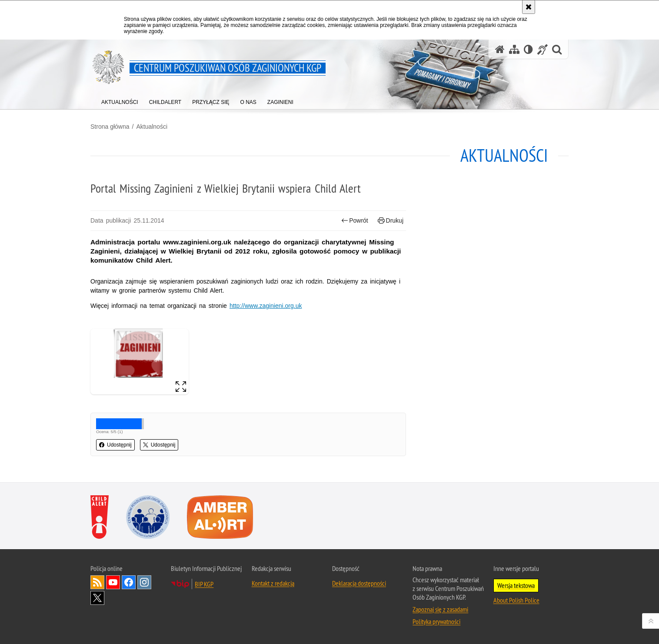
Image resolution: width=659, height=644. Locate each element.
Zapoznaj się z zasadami (440, 609)
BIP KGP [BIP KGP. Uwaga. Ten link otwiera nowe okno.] (204, 584)
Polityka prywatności (436, 621)
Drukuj (391, 221)
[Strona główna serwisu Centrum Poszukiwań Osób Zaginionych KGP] (500, 49)
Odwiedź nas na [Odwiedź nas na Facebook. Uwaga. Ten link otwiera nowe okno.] (129, 582)
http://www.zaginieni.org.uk (266, 306)
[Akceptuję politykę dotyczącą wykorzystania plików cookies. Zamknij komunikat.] (529, 7)
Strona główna (110, 127)
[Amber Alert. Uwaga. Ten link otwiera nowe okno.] (220, 517)
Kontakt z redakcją (273, 583)
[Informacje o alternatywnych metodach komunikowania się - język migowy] (543, 49)
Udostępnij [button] (115, 445)
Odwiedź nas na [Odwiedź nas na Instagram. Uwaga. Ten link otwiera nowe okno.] (144, 582)
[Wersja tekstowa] (528, 49)
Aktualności (152, 127)
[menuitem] (120, 100)
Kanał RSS (97, 582)
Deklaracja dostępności (359, 583)
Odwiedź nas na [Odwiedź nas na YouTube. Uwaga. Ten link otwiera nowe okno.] (113, 582)
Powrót (355, 221)
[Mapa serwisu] (514, 49)
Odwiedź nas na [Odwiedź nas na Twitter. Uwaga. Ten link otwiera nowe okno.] (97, 598)
